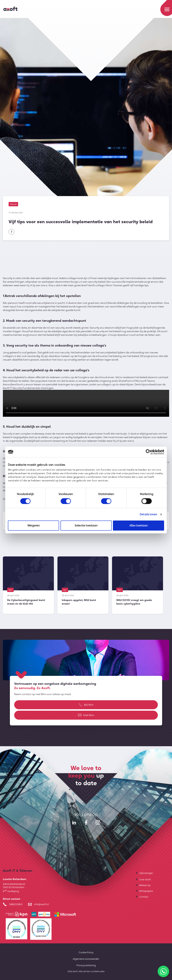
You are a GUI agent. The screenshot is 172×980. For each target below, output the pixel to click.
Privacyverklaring (86, 965)
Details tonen (148, 514)
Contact (144, 897)
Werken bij (145, 885)
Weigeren (34, 525)
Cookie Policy (86, 952)
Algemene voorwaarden (86, 959)
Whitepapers (146, 891)
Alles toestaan (139, 525)
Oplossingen (146, 873)
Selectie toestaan (86, 525)
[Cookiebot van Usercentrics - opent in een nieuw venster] (148, 452)
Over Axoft (145, 879)
